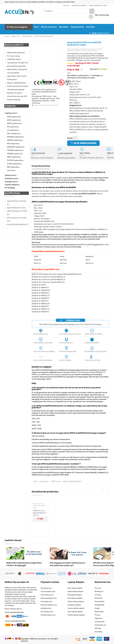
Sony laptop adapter (75, 612)
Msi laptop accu (46, 602)
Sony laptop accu (47, 595)
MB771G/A (63, 260)
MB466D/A (73, 100)
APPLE (76, 84)
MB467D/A (38, 260)
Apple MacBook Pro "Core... (17, 208)
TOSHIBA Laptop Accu (15, 150)
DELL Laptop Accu (14, 134)
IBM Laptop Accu (13, 167)
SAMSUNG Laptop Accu (16, 147)
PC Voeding (10, 188)
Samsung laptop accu (49, 598)
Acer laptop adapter (75, 588)
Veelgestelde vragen (99, 607)
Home (36, 27)
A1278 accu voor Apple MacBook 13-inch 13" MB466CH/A (40, 513)
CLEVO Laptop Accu (14, 164)
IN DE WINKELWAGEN (83, 143)
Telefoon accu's (12, 179)
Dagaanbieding (77, 27)
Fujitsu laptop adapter (76, 602)
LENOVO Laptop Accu (15, 140)
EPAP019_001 (85, 95)
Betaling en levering (99, 593)
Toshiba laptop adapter (76, 615)
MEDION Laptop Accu (15, 154)
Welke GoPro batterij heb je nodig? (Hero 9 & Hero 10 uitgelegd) (24, 564)
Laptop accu (16, 37)
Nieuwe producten (49, 27)
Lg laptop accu (46, 608)
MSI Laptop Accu (13, 144)
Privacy (97, 615)
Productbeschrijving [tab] (41, 166)
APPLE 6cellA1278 (87, 245)
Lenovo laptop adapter (76, 608)
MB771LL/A (90, 263)
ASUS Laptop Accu (14, 117)
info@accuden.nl (103, 33)
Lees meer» (11, 171)
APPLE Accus (27, 37)
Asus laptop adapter (75, 598)
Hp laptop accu (46, 588)
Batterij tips (99, 612)
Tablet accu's (11, 175)
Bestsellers (64, 27)
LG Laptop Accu (13, 130)
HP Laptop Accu (13, 127)
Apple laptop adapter (76, 592)
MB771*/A (37, 263)
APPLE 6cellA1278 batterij (44, 37)
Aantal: (70, 138)
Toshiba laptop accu (48, 615)
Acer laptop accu (47, 612)
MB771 (88, 260)
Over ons (98, 588)
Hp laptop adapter (74, 605)
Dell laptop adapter (75, 595)
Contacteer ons (100, 625)
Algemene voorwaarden (100, 620)
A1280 (99, 98)
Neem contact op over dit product (45, 105)
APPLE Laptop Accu (14, 124)
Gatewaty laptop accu (49, 605)
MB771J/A (63, 263)
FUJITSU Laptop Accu (15, 160)
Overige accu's (11, 182)
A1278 (36, 257)
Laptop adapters (12, 185)
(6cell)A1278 (92, 98)
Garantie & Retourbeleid (99, 600)
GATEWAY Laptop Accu (15, 137)
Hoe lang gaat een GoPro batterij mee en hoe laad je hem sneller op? (67, 564)
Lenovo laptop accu (48, 592)
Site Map (98, 629)
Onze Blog (90, 27)
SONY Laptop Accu (14, 157)
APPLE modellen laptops (59, 178)
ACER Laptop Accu (14, 120)
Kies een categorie (17, 27)
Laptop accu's (11, 113)
